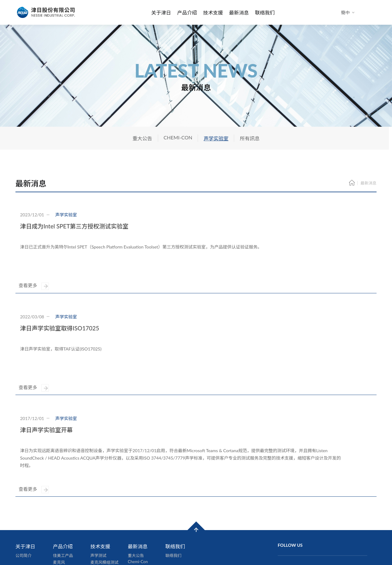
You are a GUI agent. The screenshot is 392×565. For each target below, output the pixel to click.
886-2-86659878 (306, 526)
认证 (95, 504)
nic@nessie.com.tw (307, 532)
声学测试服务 (65, 525)
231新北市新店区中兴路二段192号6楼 (315, 512)
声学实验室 (216, 138)
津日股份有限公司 (46, 12)
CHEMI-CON (178, 137)
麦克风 (59, 497)
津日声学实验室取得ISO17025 (60, 306)
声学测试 (99, 491)
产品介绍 (187, 13)
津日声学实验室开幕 (46, 386)
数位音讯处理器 (67, 504)
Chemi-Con (138, 497)
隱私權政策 (172, 544)
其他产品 (61, 531)
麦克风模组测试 (105, 497)
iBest (149, 544)
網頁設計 (130, 544)
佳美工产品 (63, 491)
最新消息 (239, 13)
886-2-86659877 (306, 519)
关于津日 (161, 13)
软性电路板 (63, 511)
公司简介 (23, 491)
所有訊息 (250, 138)
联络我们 (265, 13)
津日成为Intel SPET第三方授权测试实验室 (74, 226)
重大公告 (142, 138)
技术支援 (213, 13)
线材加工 (61, 518)
